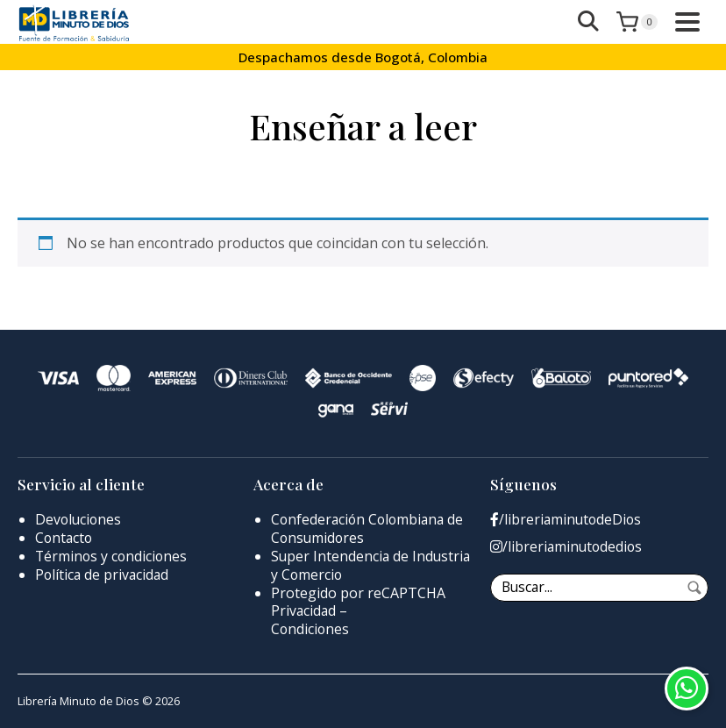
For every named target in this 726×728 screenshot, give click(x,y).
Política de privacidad (103, 575)
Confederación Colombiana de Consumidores (370, 528)
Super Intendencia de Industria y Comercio (341, 565)
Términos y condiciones (113, 556)
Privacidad (304, 610)
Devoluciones (79, 519)
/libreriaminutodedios (568, 547)
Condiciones (311, 629)
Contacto (65, 538)
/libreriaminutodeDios (567, 520)
